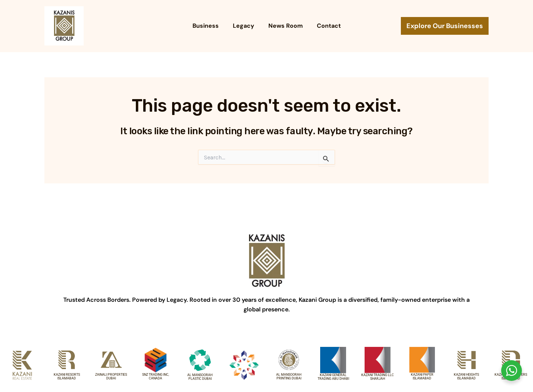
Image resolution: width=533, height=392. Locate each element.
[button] (445, 26)
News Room (284, 26)
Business (209, 26)
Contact (326, 26)
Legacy (245, 26)
